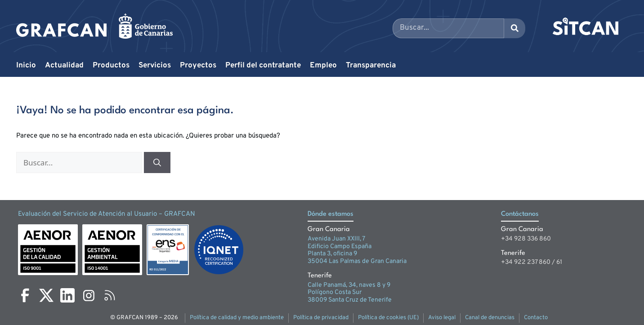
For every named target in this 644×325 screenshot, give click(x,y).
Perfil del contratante (263, 66)
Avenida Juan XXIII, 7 (336, 239)
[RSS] (110, 295)
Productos (111, 66)
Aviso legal (442, 318)
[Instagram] (89, 295)
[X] (46, 295)
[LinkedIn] (67, 295)
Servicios (155, 66)
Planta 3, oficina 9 (332, 254)
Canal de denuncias (490, 318)
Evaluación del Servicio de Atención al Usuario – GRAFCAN (107, 214)
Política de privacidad (321, 318)
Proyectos (198, 66)
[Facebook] (25, 295)
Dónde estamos (331, 214)
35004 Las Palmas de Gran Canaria (357, 261)
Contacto (536, 318)
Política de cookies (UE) (388, 318)
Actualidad (64, 66)
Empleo (323, 66)
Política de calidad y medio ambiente (237, 318)
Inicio (26, 66)
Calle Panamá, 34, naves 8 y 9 (349, 285)
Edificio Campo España (340, 247)
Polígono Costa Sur (335, 292)
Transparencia (371, 66)
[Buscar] (157, 163)
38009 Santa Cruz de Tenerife (350, 300)
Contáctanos (520, 214)
